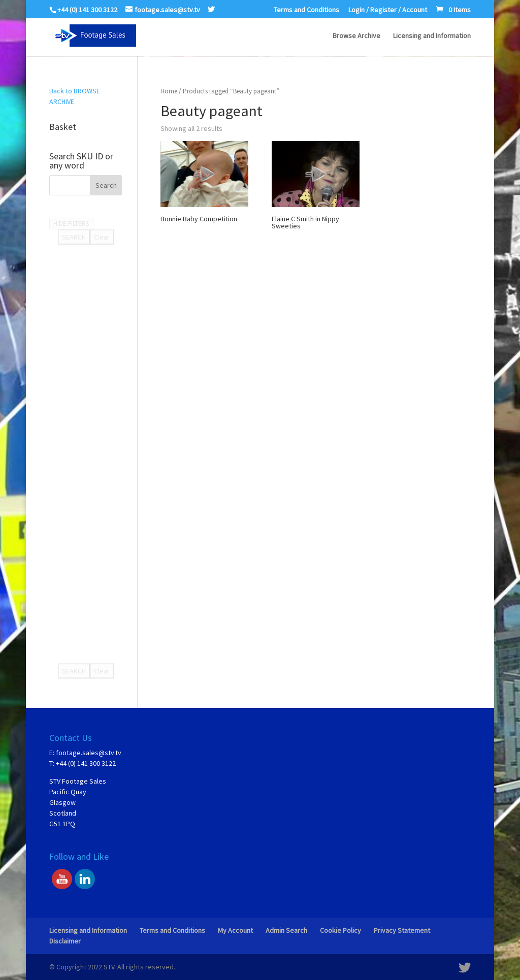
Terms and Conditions (306, 10)
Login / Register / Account (388, 10)
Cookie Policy (340, 930)
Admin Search (286, 930)
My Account (235, 930)
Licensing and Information (432, 36)
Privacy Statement (402, 930)
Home (169, 91)
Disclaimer (65, 941)
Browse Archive (356, 36)
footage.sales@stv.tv (89, 753)
